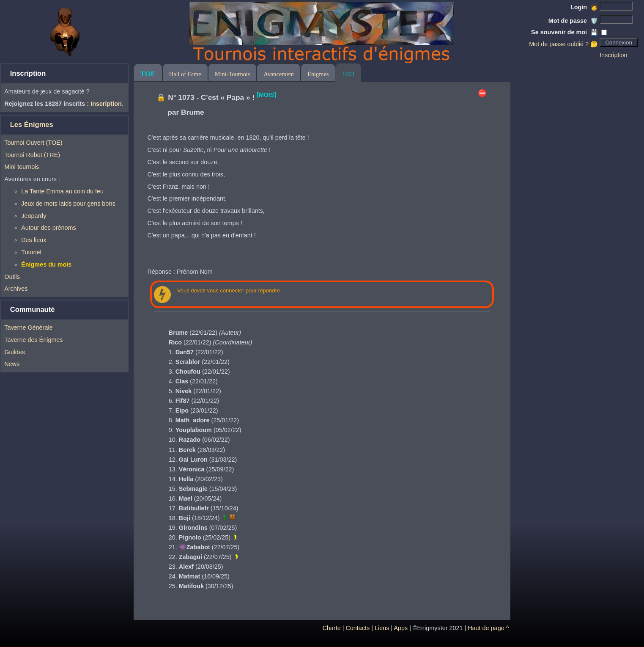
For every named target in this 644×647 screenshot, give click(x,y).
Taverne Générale (28, 328)
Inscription (614, 55)
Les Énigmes (32, 125)
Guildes (15, 352)
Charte (331, 628)
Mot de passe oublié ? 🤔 (563, 44)
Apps (401, 628)
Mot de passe (573, 21)
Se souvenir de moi (565, 32)
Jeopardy (34, 216)
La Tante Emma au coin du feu (62, 191)
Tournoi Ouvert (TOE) (33, 143)
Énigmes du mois (46, 264)
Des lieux (34, 240)
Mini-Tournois (233, 74)
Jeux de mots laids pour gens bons (68, 204)
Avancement (279, 74)
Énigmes (318, 74)
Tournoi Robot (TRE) (32, 155)
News (12, 364)
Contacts (358, 628)
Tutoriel (31, 252)
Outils (12, 277)
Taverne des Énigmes (33, 340)
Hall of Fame (185, 74)
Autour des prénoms (49, 228)
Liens (382, 628)
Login (584, 7)
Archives (16, 289)
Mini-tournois (22, 167)
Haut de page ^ (488, 628)
